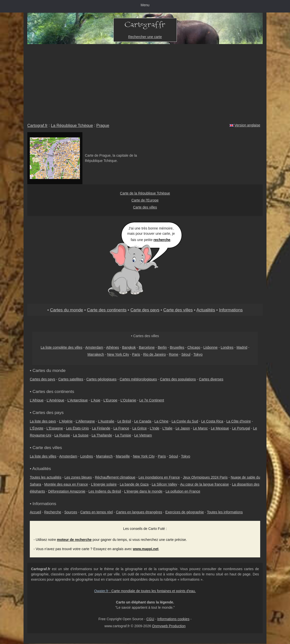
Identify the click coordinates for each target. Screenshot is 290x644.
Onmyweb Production (169, 626)
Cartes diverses (211, 379)
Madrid (242, 347)
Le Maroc (200, 428)
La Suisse (81, 435)
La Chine (162, 421)
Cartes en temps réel (97, 512)
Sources (71, 512)
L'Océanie (128, 400)
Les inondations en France (159, 477)
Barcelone (147, 347)
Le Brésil (124, 421)
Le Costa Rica (212, 421)
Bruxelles (177, 347)
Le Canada (143, 421)
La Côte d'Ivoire (239, 421)
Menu (145, 5)
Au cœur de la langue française (204, 484)
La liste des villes (43, 456)
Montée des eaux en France (66, 484)
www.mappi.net (146, 549)
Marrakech (96, 354)
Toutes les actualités (46, 477)
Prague (103, 126)
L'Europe (110, 400)
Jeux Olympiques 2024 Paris (205, 477)
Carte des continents (107, 310)
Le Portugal (241, 428)
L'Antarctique (78, 400)
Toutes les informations (225, 512)
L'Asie (96, 400)
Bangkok (129, 347)
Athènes (113, 347)
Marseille (123, 456)
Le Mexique (220, 428)
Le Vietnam (143, 435)
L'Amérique (55, 400)
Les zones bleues (78, 477)
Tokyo (198, 354)
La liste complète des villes (61, 347)
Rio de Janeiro (155, 354)
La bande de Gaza (134, 484)
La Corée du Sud (185, 421)
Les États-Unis (78, 428)
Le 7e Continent (152, 400)
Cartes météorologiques (138, 379)
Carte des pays (145, 310)
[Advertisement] (145, 82)
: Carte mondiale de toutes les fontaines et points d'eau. (145, 591)
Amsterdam (94, 347)
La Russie (62, 435)
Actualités (206, 310)
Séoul (186, 354)
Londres (227, 347)
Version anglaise (247, 125)
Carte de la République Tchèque (145, 193)
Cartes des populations (178, 379)
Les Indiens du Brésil (105, 491)
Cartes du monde (67, 310)
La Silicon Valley (165, 484)
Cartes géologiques (102, 379)
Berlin (162, 347)
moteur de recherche (74, 540)
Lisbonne (210, 347)
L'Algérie (66, 421)
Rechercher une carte (145, 37)
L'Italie (168, 428)
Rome (173, 354)
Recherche (53, 512)
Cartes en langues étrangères (139, 512)
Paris (136, 354)
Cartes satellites (71, 379)
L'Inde (155, 428)
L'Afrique (37, 400)
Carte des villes (145, 207)
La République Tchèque (72, 126)
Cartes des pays (42, 379)
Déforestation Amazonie (67, 491)
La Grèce (139, 428)
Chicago (194, 347)
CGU (150, 619)
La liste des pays (43, 421)
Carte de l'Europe (145, 200)
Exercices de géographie (185, 512)
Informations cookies (173, 619)
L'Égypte (37, 428)
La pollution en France (183, 491)
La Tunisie (123, 435)
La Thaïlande (102, 435)
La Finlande (101, 428)
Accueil (35, 512)
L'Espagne (55, 428)
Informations (231, 310)
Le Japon (183, 428)
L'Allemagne (85, 421)
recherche (162, 240)
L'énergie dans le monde (143, 491)
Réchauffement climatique (115, 477)
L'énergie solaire (104, 484)
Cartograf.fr (37, 126)
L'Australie (106, 421)
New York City (118, 354)
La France (121, 428)
